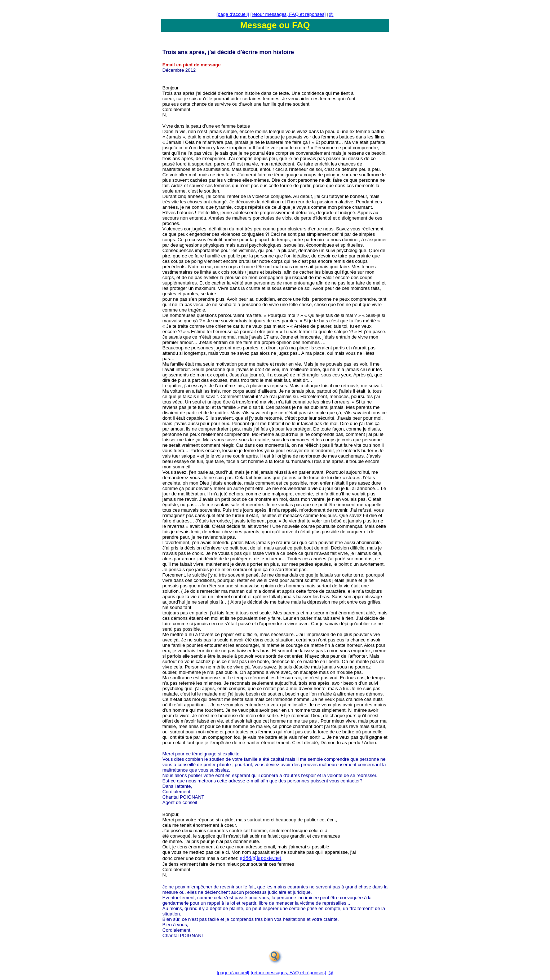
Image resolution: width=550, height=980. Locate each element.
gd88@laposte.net (261, 858)
